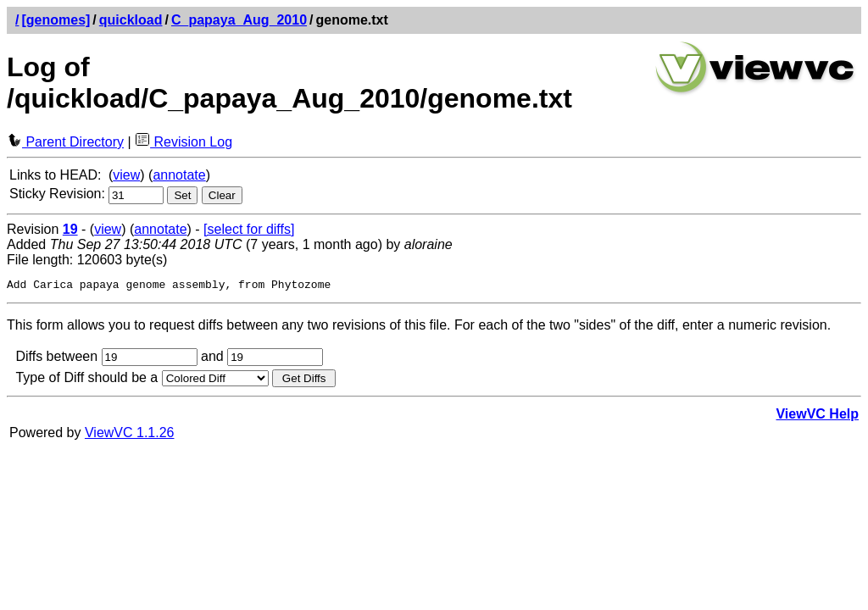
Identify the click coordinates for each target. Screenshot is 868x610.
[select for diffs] (249, 229)
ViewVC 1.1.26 (130, 435)
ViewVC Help (817, 416)
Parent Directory (65, 142)
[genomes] (56, 20)
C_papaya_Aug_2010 (239, 20)
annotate (179, 175)
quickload (131, 20)
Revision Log (184, 142)
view (126, 175)
